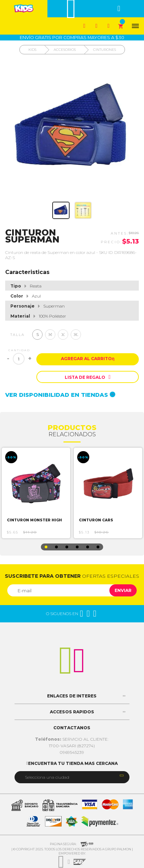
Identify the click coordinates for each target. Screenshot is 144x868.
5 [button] (88, 547)
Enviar (123, 590)
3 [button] (67, 547)
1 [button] (46, 547)
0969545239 (72, 752)
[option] (36, 493)
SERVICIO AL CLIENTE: (72, 739)
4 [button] (77, 547)
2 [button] (56, 547)
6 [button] (98, 547)
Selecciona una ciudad (47, 777)
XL (76, 334)
